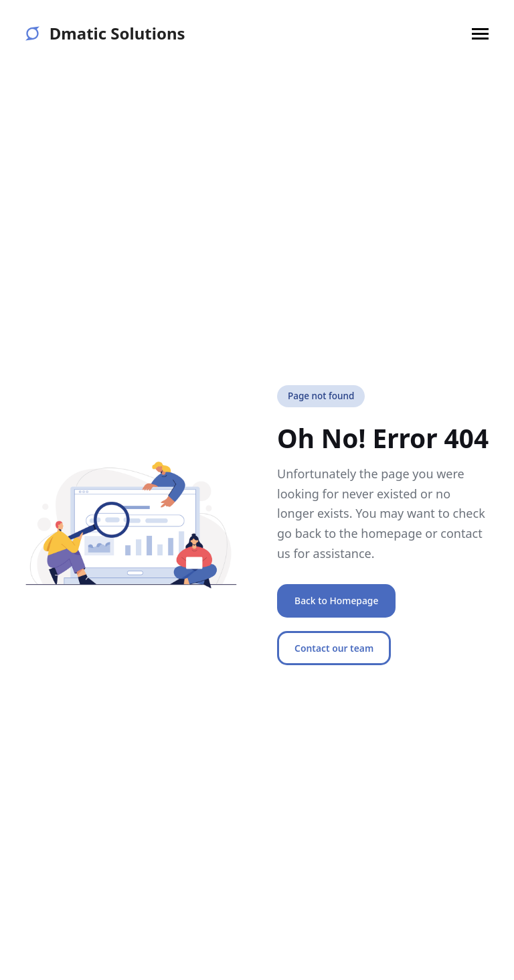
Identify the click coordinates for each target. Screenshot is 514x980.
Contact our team (334, 648)
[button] (480, 34)
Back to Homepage (336, 601)
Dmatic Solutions (105, 33)
